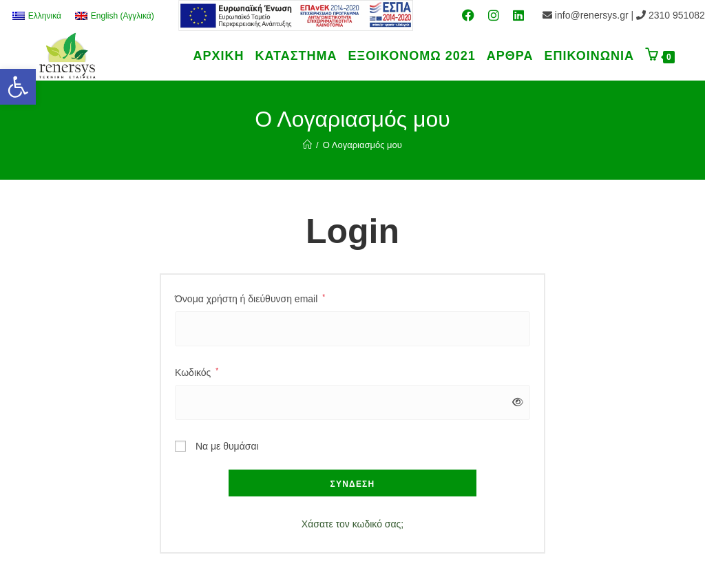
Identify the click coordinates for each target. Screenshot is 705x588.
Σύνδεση (353, 484)
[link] (18, 87)
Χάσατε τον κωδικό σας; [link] (352, 524)
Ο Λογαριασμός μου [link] (362, 145)
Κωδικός (197, 372)
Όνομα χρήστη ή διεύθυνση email (250, 299)
